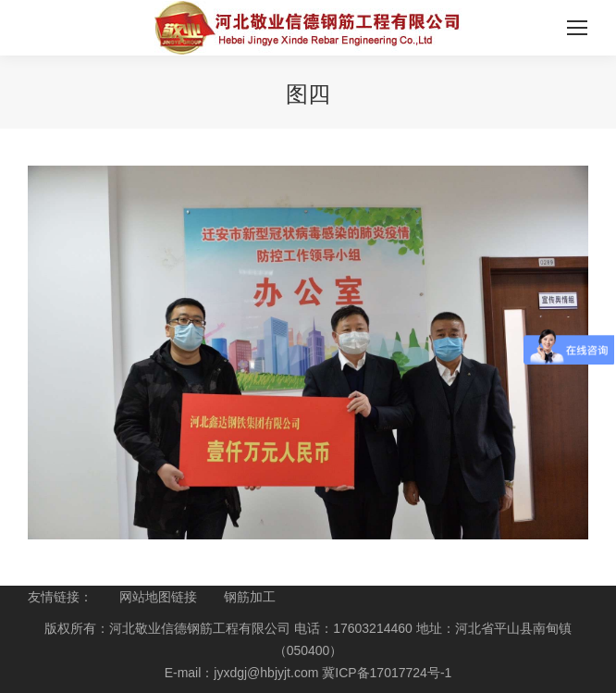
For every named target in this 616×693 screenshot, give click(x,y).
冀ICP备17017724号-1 (387, 673)
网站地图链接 (158, 597)
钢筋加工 (250, 597)
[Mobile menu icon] (577, 28)
